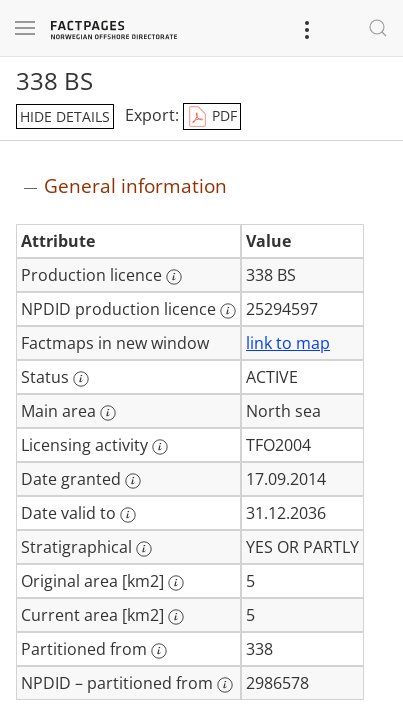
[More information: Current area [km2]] (176, 617)
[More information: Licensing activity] (160, 447)
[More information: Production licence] (174, 277)
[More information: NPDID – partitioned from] (225, 685)
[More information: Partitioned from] (159, 651)
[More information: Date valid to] (128, 515)
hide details (65, 116)
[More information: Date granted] (133, 481)
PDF (212, 117)
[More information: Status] (81, 379)
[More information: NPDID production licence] (228, 311)
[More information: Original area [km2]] (176, 583)
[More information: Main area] (108, 413)
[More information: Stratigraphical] (144, 549)
